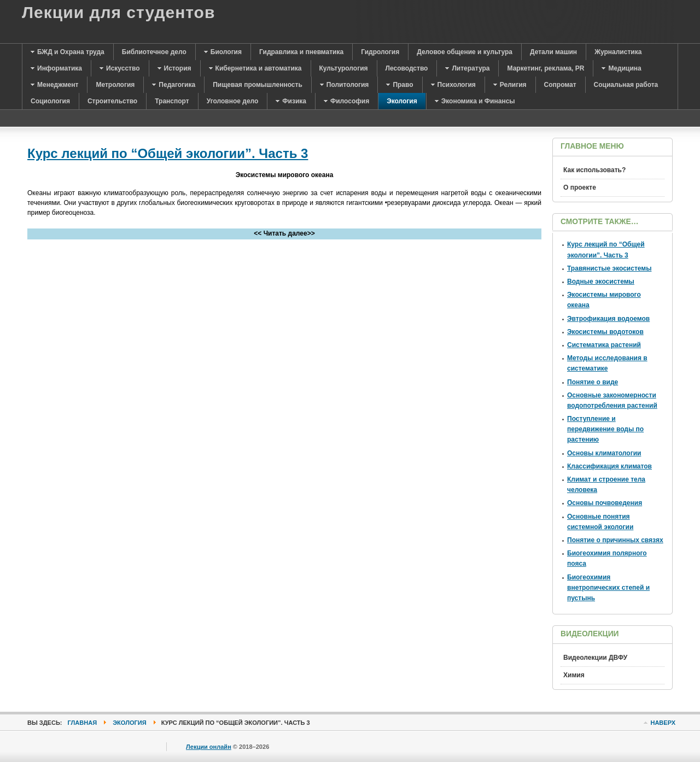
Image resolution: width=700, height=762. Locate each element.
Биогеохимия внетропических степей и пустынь (608, 588)
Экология (129, 723)
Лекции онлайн (209, 747)
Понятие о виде (593, 382)
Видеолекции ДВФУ (595, 658)
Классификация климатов (609, 466)
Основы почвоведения (605, 503)
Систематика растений (604, 345)
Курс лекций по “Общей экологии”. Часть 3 (168, 153)
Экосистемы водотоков (605, 332)
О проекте (580, 187)
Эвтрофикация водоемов (608, 319)
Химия (574, 675)
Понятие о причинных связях (615, 540)
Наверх (663, 723)
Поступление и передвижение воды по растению (605, 429)
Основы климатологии (604, 453)
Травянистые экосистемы (609, 268)
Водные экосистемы (601, 282)
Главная (83, 723)
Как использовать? (594, 170)
